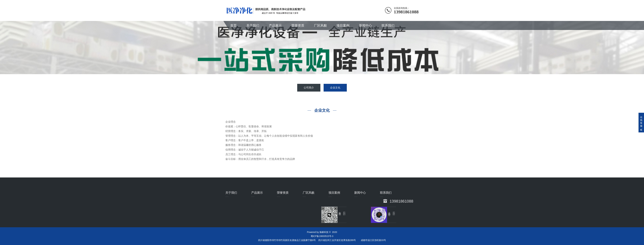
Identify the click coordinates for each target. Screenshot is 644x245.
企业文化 (335, 88)
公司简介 (309, 88)
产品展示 (275, 25)
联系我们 (388, 25)
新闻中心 (365, 25)
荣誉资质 (298, 25)
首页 (233, 25)
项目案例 (343, 25)
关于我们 (253, 25)
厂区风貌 (320, 25)
